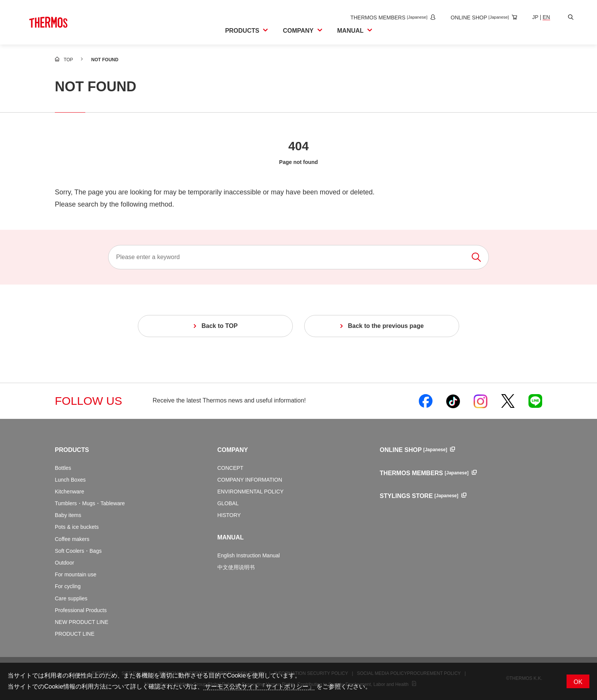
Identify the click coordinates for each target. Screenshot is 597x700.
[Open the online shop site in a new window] (477, 17)
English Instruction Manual (249, 555)
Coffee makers (72, 539)
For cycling (68, 586)
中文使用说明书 (236, 567)
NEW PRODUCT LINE (82, 622)
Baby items (68, 515)
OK (578, 682)
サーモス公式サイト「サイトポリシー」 (259, 686)
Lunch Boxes (70, 480)
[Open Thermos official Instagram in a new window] (480, 401)
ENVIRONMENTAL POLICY (251, 492)
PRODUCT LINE (75, 634)
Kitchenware (69, 492)
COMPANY (233, 450)
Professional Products (81, 610)
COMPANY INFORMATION (250, 480)
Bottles (63, 468)
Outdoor (65, 563)
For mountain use (76, 574)
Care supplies (71, 598)
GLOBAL (228, 503)
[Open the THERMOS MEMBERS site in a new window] (386, 17)
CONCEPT (230, 468)
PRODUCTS (72, 450)
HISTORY (229, 515)
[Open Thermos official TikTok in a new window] (453, 401)
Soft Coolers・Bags (78, 551)
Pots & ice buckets (77, 527)
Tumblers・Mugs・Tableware (90, 503)
